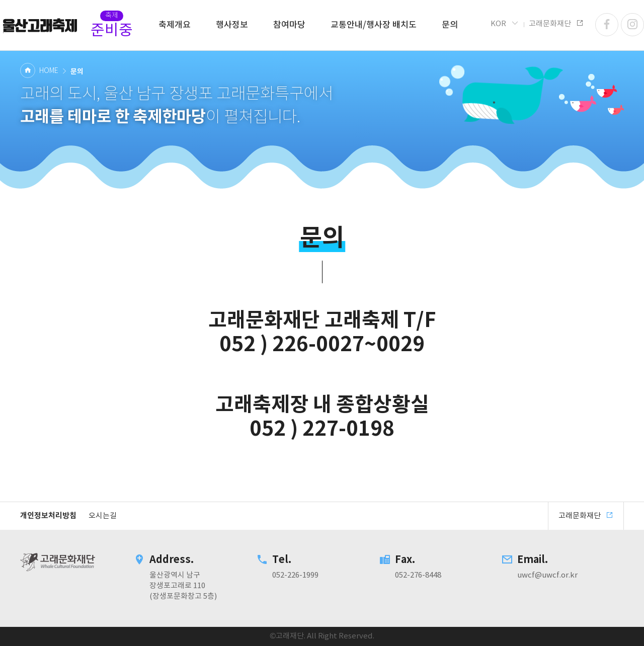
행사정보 (232, 25)
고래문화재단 (40, 25)
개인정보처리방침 (48, 516)
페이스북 (607, 25)
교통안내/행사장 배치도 (374, 25)
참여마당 (289, 25)
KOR (505, 24)
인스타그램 (632, 25)
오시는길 (103, 516)
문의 (450, 25)
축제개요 (175, 25)
